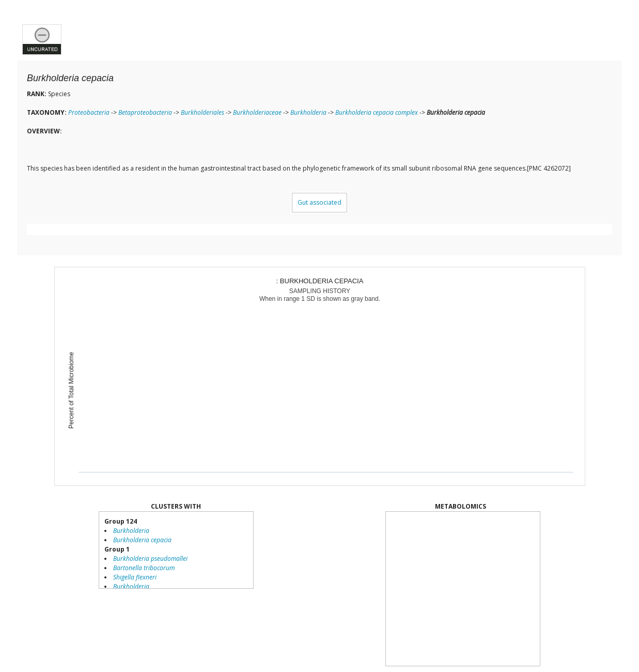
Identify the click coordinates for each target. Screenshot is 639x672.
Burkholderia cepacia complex (377, 112)
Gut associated (319, 202)
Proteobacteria (89, 112)
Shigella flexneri (135, 577)
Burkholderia (308, 112)
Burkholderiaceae (257, 112)
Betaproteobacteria (145, 112)
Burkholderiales (202, 112)
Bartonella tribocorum (144, 568)
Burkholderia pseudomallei (150, 559)
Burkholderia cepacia (142, 540)
